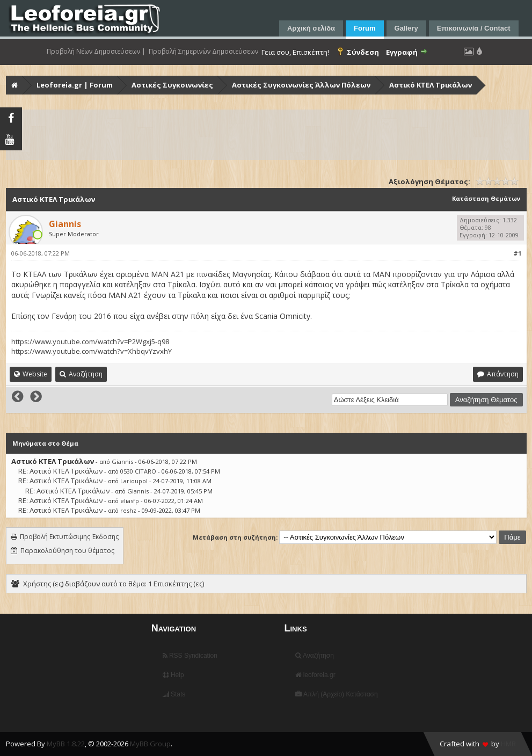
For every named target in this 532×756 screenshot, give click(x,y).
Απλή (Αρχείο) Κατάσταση (336, 694)
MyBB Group (150, 744)
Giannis (122, 461)
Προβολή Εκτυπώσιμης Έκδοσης (69, 537)
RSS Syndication (190, 656)
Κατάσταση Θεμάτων (486, 198)
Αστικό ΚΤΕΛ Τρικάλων (431, 85)
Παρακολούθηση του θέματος (67, 551)
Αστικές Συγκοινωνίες (172, 85)
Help (173, 675)
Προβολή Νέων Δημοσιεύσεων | (96, 52)
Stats (174, 694)
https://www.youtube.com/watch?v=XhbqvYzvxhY (92, 351)
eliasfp (130, 501)
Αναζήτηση (315, 656)
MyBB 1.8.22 (66, 744)
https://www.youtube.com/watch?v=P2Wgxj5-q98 (90, 341)
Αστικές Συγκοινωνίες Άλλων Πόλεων (301, 85)
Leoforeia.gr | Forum (75, 85)
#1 (517, 253)
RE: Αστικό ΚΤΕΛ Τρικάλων (60, 471)
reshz (128, 510)
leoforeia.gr (315, 675)
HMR (508, 744)
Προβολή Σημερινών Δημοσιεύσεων (203, 52)
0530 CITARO (138, 471)
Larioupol (134, 481)
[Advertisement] (267, 135)
